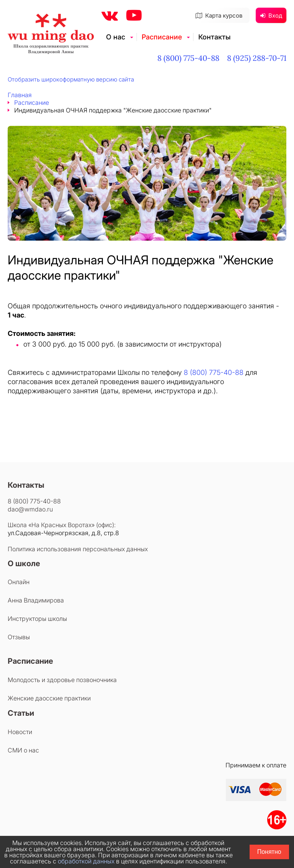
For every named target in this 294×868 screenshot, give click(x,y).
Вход (271, 15)
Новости (20, 732)
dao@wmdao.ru (30, 509)
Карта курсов (219, 15)
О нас (116, 37)
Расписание (162, 37)
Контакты (214, 37)
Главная (20, 95)
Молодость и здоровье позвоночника (62, 680)
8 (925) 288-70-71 (257, 58)
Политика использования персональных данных (78, 549)
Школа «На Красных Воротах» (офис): (62, 525)
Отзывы (19, 637)
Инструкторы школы (37, 619)
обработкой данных (86, 861)
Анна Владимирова (36, 600)
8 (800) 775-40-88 (188, 58)
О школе (24, 563)
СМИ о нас (23, 750)
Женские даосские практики (49, 698)
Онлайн (19, 582)
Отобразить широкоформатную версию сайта (71, 79)
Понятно (269, 852)
